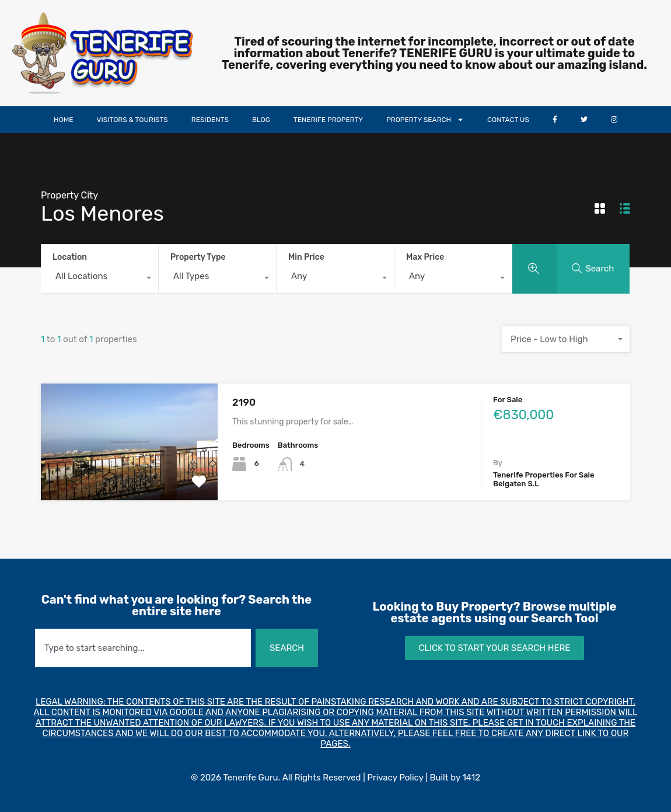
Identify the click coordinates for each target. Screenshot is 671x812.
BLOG (261, 120)
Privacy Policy (395, 778)
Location (70, 257)
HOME (63, 120)
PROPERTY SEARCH (425, 120)
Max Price (425, 257)
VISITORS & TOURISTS (132, 120)
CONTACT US (508, 120)
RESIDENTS (210, 120)
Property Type (198, 257)
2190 (244, 402)
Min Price (306, 257)
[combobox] (99, 279)
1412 (471, 778)
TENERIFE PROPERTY (328, 120)
